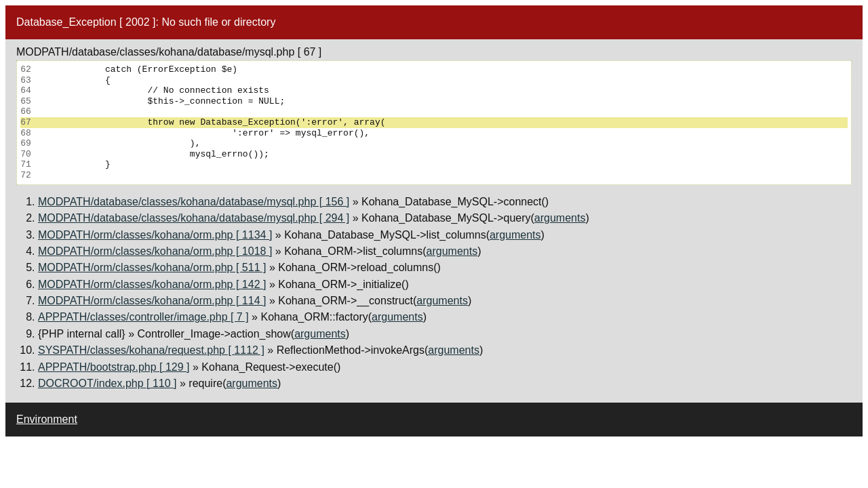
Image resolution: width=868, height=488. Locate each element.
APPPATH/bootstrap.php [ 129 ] (114, 367)
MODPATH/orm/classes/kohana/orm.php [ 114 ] (152, 301)
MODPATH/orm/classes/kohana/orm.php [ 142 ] (152, 284)
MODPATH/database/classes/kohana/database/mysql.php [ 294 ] (194, 218)
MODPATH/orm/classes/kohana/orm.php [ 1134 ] (155, 235)
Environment (47, 419)
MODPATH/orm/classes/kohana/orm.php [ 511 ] (152, 267)
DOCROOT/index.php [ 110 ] (107, 383)
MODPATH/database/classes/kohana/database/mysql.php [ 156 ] (194, 202)
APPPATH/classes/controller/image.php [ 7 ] (143, 317)
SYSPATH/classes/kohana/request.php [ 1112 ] (151, 350)
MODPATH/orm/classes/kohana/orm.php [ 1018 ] (155, 251)
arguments (560, 218)
